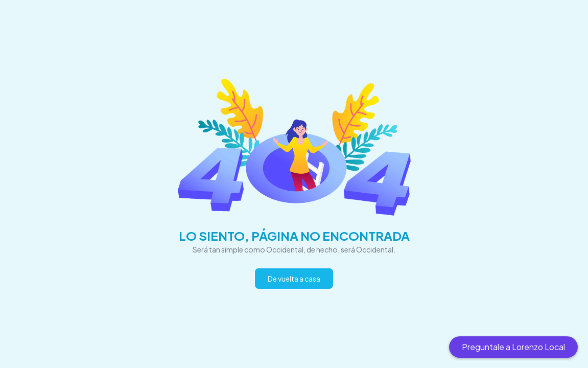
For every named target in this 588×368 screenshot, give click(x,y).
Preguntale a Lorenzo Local (513, 347)
